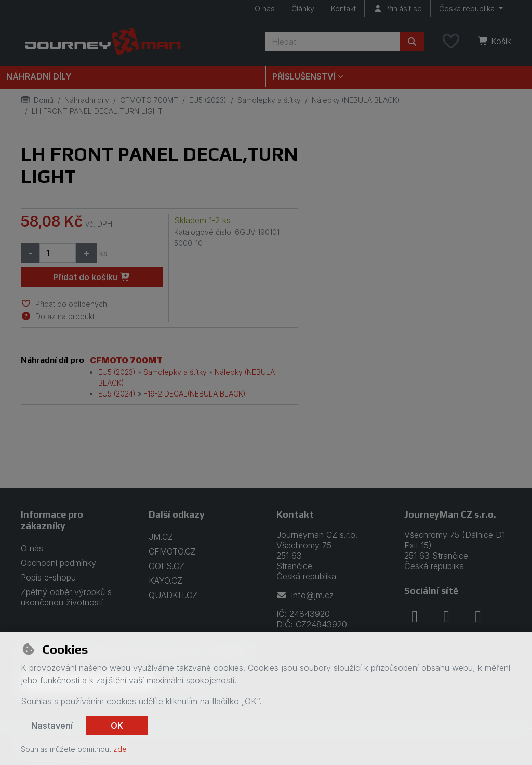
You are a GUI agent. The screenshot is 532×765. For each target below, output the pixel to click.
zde (120, 749)
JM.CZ (161, 537)
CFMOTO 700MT (149, 100)
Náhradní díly (39, 76)
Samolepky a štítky (269, 100)
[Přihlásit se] (397, 9)
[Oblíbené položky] (451, 42)
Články (303, 9)
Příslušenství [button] (304, 76)
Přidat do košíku (92, 277)
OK (117, 726)
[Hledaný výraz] (332, 42)
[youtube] (478, 616)
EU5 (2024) (117, 394)
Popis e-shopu (48, 577)
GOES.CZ (167, 566)
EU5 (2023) (208, 100)
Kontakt (343, 9)
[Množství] (58, 253)
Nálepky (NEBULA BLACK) (356, 100)
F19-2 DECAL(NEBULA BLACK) (195, 394)
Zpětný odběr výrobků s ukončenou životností (66, 597)
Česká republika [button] (468, 9)
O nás (265, 9)
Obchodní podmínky (58, 563)
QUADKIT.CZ (173, 595)
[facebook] (415, 616)
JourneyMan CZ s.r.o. (450, 514)
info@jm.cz (305, 595)
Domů (37, 100)
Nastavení (52, 726)
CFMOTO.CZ (172, 551)
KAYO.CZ (165, 581)
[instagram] (446, 616)
